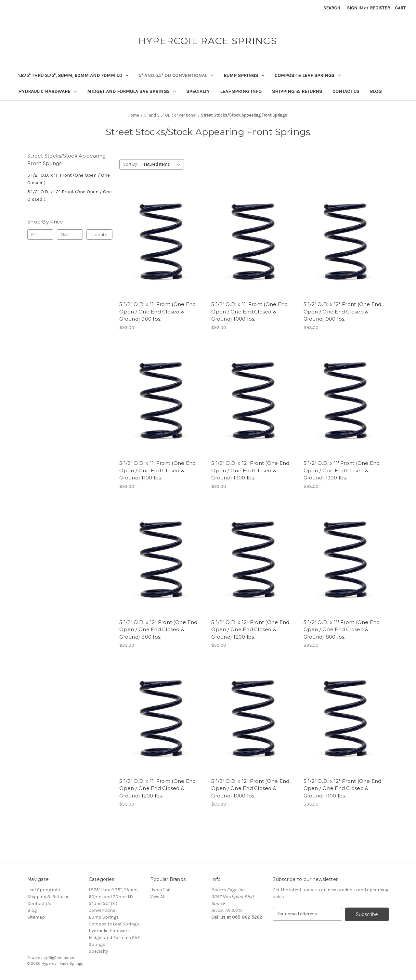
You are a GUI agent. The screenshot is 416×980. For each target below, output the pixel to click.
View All (158, 897)
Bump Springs (244, 75)
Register (380, 8)
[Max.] (70, 235)
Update (99, 235)
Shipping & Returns (297, 91)
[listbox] (162, 164)
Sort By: (130, 164)
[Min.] (40, 235)
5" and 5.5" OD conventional (176, 75)
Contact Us (346, 91)
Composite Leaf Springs (308, 75)
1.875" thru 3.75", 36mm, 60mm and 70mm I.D (73, 75)
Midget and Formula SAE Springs (131, 91)
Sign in (355, 8)
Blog (376, 91)
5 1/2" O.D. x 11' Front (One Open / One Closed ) (69, 179)
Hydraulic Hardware (47, 91)
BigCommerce (61, 958)
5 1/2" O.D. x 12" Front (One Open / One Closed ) (70, 195)
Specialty (198, 91)
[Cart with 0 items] (400, 8)
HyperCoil (160, 890)
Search (332, 8)
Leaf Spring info (241, 91)
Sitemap (36, 917)
